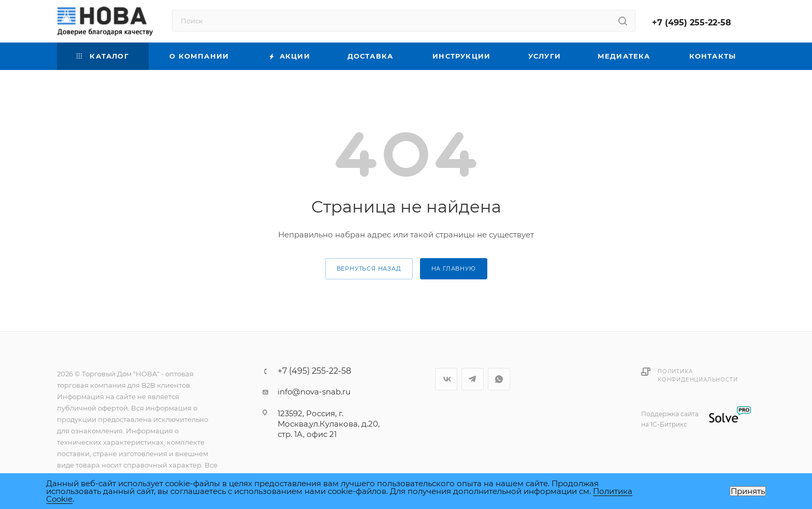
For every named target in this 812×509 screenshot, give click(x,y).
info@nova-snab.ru (314, 392)
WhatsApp (499, 379)
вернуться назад (369, 268)
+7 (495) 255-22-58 (692, 23)
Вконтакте (446, 379)
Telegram (473, 379)
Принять (748, 491)
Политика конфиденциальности (698, 376)
